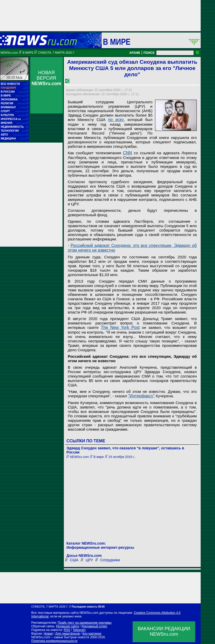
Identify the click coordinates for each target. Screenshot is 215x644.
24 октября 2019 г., (122, 457)
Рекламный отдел (94, 626)
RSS (67, 630)
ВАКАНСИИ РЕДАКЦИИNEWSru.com (164, 631)
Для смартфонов (67, 634)
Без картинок (92, 634)
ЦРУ (89, 560)
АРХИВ (135, 53)
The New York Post (120, 327)
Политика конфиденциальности (54, 641)
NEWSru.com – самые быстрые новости (60, 637)
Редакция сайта (67, 626)
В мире (117, 42)
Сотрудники (110, 560)
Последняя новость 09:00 (88, 607)
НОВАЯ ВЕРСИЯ (46, 78)
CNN (128, 153)
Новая (48, 634)
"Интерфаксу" (142, 396)
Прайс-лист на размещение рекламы (85, 623)
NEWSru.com (9, 53)
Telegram (79, 630)
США (74, 560)
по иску (116, 120)
